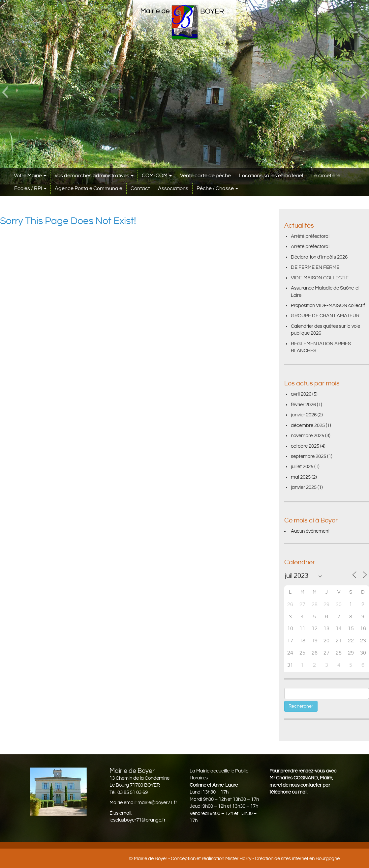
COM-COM (157, 176)
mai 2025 (301, 477)
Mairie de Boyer (151, 859)
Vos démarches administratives (94, 176)
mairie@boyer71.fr (157, 803)
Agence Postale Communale (89, 189)
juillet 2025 (302, 467)
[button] (5, 92)
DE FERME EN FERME (315, 267)
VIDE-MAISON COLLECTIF (320, 278)
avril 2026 (301, 394)
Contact (140, 189)
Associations (173, 189)
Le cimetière (326, 176)
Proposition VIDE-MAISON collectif (328, 306)
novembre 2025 (307, 436)
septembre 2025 (308, 456)
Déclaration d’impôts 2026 (319, 257)
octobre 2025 (305, 446)
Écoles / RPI (30, 189)
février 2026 (303, 405)
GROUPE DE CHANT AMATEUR (325, 316)
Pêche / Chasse (217, 189)
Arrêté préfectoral (310, 236)
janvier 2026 (304, 415)
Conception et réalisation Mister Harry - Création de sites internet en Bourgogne (255, 859)
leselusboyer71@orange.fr (138, 820)
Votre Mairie (30, 176)
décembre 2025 (308, 425)
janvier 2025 (304, 487)
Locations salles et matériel (271, 176)
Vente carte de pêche (205, 176)
